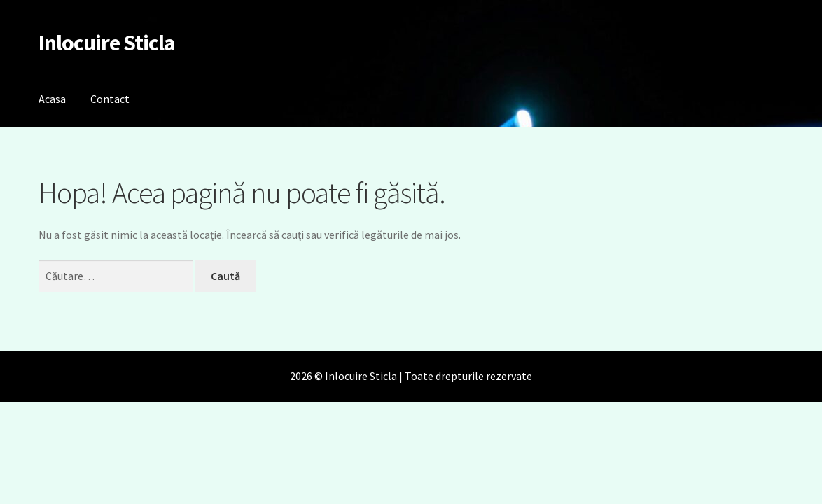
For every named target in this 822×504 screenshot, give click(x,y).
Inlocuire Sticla (107, 43)
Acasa (52, 99)
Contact (110, 99)
